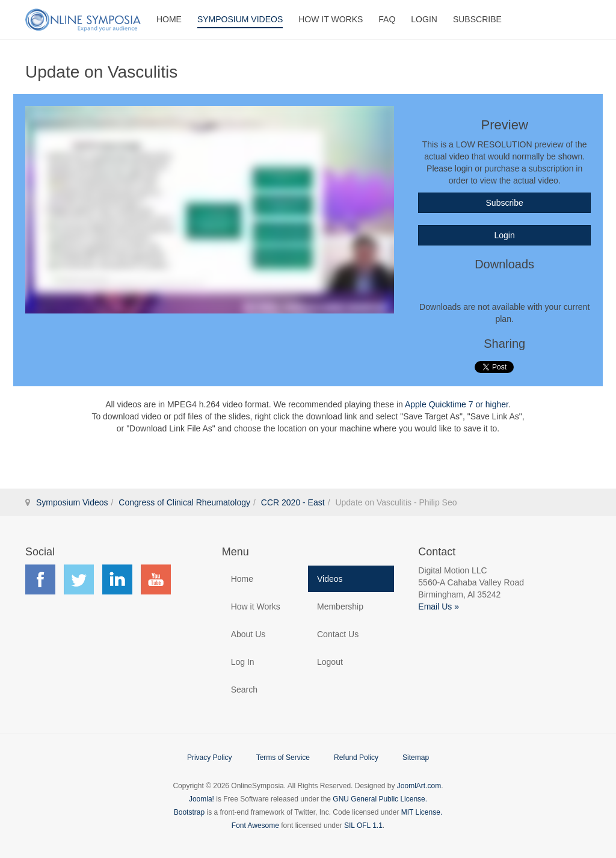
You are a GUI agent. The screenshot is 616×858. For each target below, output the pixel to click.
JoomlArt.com (419, 786)
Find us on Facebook (40, 579)
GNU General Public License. (380, 799)
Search (244, 690)
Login (424, 19)
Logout (330, 662)
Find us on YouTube (156, 579)
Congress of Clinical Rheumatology (184, 502)
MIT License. (422, 812)
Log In (243, 662)
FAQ (387, 19)
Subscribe (477, 19)
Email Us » (439, 606)
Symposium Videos (240, 19)
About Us (248, 634)
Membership (340, 606)
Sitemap (416, 758)
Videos (330, 579)
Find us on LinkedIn (117, 579)
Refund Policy (356, 758)
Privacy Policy (210, 758)
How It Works (331, 19)
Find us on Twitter (79, 579)
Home (169, 19)
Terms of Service (283, 758)
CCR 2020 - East (293, 502)
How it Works (256, 606)
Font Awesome (255, 826)
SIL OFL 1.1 (363, 826)
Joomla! (202, 799)
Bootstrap (189, 812)
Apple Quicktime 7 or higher (457, 404)
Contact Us (338, 634)
